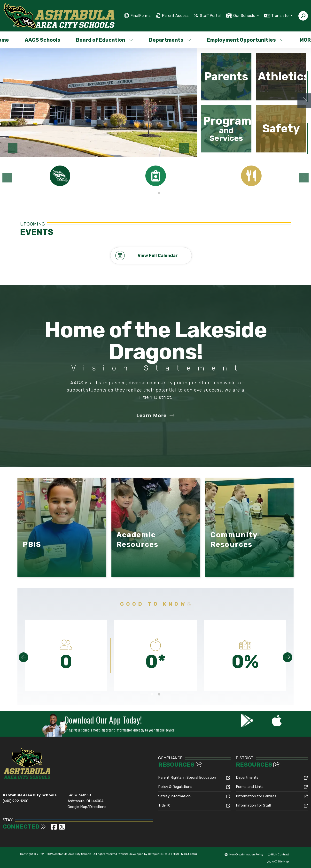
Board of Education (105, 40)
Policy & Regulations (175, 787)
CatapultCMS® (158, 854)
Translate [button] (280, 16)
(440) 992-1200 (16, 801)
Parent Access (175, 16)
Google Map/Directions (87, 807)
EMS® (175, 854)
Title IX (164, 805)
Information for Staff (254, 805)
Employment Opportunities (245, 40)
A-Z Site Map (278, 861)
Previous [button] (13, 148)
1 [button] (152, 193)
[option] (98, 103)
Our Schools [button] (245, 16)
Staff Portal (210, 16)
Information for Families (256, 796)
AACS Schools (43, 40)
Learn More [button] (155, 415)
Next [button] (184, 148)
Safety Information (174, 796)
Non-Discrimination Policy (244, 854)
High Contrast (280, 854)
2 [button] (159, 193)
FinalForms (140, 16)
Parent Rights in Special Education (187, 777)
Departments (170, 40)
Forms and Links (250, 787)
